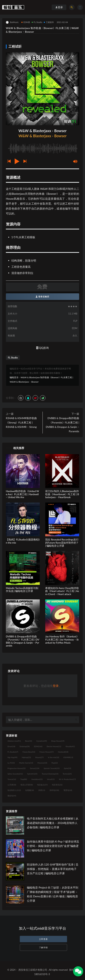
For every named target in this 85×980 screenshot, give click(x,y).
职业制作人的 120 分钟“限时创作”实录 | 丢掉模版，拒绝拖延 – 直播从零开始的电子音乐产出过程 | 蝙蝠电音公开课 (53, 869)
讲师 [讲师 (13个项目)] (42, 790)
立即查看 (43, 939)
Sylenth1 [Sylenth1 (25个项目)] (32, 774)
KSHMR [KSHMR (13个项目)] (68, 757)
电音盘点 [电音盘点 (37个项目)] (42, 785)
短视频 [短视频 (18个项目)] (30, 790)
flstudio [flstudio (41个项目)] (70, 746)
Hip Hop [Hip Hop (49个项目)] (12, 757)
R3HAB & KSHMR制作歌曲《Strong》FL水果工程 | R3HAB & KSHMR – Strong (21, 422)
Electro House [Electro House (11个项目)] (54, 746)
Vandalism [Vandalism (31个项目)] (37, 779)
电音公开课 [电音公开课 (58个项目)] (27, 785)
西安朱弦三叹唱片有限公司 (33, 970)
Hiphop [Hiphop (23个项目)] (26, 757)
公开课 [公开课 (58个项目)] (12, 785)
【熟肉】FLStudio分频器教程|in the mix (23, 541)
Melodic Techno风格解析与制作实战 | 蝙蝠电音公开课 (22, 590)
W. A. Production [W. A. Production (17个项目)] (67, 779)
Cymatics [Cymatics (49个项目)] (41, 741)
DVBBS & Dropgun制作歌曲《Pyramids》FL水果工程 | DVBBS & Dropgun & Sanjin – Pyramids (62, 425)
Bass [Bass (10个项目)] (28, 741)
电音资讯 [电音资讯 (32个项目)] (57, 785)
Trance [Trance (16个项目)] (12, 779)
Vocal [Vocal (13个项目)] (51, 779)
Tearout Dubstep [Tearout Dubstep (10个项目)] (50, 774)
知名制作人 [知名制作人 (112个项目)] (14, 790)
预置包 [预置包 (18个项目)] (68, 790)
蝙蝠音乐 (14, 377)
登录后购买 (43, 297)
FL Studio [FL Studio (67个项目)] (13, 752)
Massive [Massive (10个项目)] (42, 763)
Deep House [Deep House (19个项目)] (58, 741)
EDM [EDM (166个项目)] (38, 746)
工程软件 (49, 22)
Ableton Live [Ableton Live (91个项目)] (14, 741)
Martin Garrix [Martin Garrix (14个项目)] (26, 763)
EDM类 (26, 22)
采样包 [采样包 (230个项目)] (54, 790)
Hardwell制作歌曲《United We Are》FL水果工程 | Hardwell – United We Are (22, 494)
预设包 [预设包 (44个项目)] (12, 796)
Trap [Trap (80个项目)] (24, 779)
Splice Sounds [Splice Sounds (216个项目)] (15, 774)
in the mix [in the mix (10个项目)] (53, 757)
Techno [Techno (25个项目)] (67, 774)
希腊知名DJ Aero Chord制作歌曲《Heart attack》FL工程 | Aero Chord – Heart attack (62, 591)
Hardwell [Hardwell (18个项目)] (63, 752)
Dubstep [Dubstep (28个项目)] (25, 746)
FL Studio (37, 22)
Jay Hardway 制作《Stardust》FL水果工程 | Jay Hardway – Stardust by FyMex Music (62, 639)
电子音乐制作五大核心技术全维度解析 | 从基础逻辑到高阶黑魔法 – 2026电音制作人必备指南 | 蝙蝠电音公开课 (53, 823)
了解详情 (43, 947)
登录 (56, 686)
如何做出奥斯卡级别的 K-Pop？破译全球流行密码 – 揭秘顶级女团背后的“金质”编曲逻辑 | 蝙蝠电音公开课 (53, 846)
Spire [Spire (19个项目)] (68, 768)
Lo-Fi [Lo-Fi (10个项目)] (11, 763)
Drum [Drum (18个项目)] (11, 746)
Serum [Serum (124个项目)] (35, 768)
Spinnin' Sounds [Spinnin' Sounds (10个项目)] (52, 768)
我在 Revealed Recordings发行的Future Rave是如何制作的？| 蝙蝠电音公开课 (62, 543)
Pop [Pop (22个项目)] (55, 763)
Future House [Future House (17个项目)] (47, 752)
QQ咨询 (43, 348)
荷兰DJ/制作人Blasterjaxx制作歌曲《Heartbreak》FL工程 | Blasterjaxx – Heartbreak (62, 494)
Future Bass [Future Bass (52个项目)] (29, 752)
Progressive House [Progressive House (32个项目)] (16, 768)
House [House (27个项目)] (39, 757)
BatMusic (12, 22)
